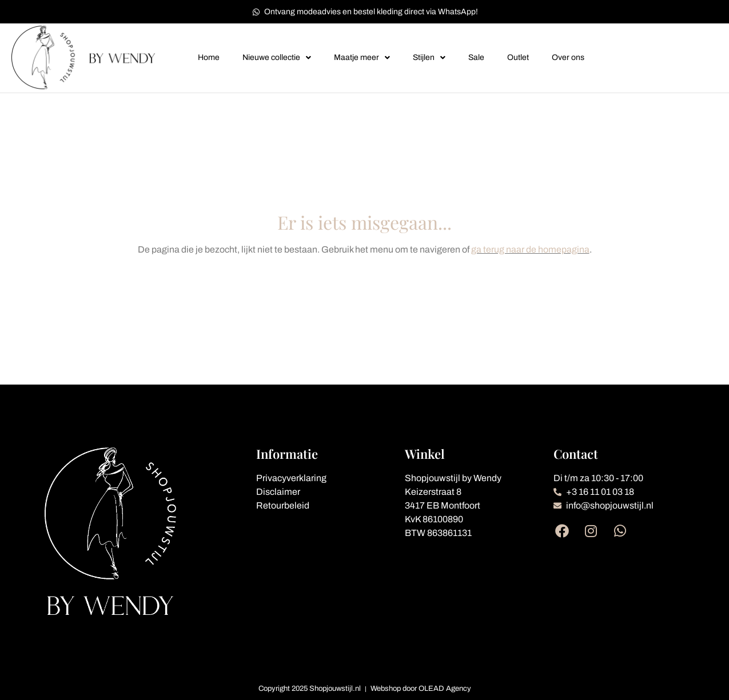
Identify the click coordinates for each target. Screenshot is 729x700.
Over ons (568, 57)
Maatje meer (362, 58)
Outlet (518, 57)
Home (209, 57)
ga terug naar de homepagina (530, 249)
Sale (476, 57)
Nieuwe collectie (277, 58)
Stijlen (429, 58)
